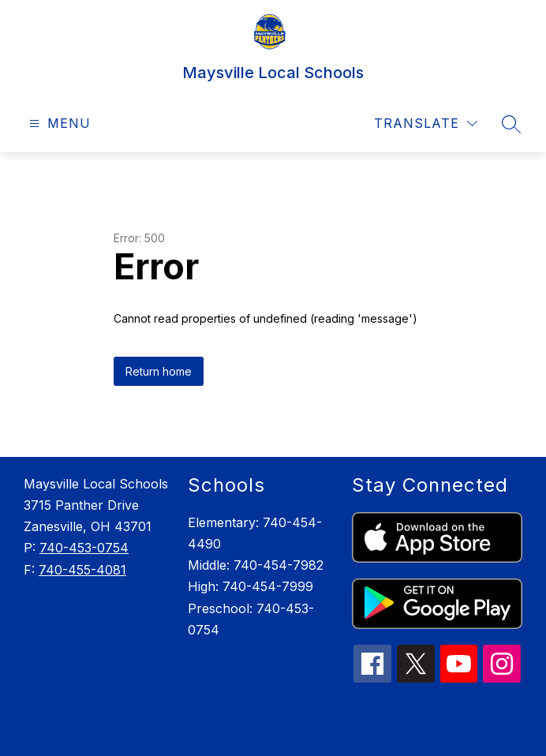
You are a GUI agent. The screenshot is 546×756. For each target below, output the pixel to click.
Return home (159, 371)
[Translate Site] (426, 124)
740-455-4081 (82, 570)
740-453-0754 (84, 548)
